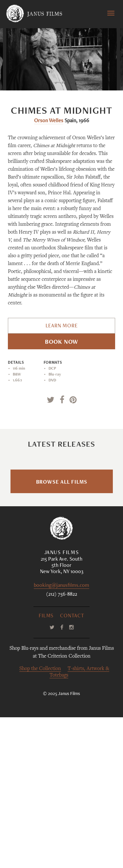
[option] (62, 59)
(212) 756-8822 (62, 745)
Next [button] (86, 77)
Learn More (62, 326)
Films (46, 767)
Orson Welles (49, 121)
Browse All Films (62, 633)
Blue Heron (61, 526)
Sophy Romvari (50, 571)
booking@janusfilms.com (61, 737)
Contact (72, 767)
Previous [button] (41, 77)
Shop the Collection (40, 820)
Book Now (61, 342)
